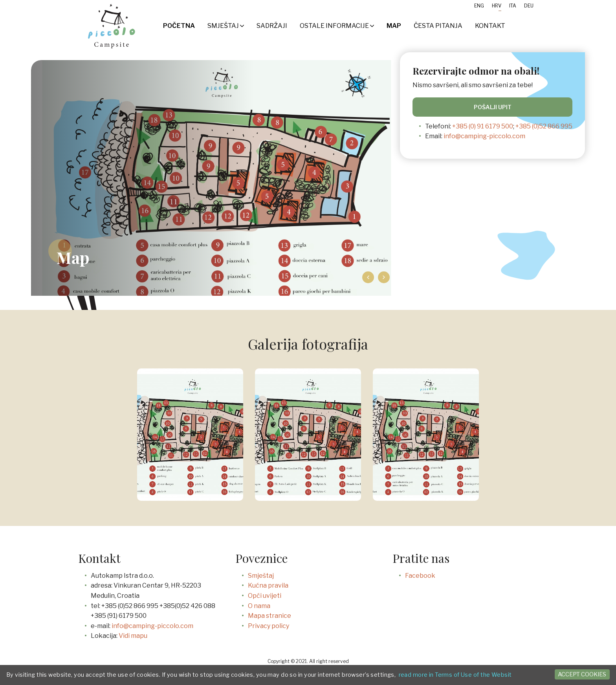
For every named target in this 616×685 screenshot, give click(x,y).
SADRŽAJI (272, 26)
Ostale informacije (337, 26)
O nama (259, 606)
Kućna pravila (268, 585)
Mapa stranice (269, 616)
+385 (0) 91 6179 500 (483, 126)
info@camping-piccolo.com (484, 136)
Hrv (497, 6)
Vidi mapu (133, 636)
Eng (479, 6)
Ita (513, 6)
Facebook (420, 576)
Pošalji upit (493, 107)
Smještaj (226, 26)
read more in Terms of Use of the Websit (455, 675)
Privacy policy (269, 626)
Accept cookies (582, 674)
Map (394, 26)
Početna (179, 26)
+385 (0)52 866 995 (544, 126)
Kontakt (490, 26)
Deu (529, 6)
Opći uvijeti (265, 596)
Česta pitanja (438, 26)
